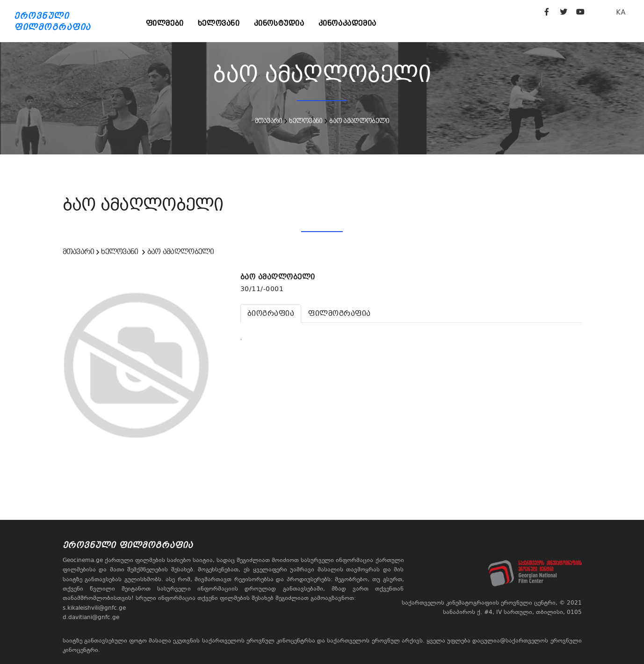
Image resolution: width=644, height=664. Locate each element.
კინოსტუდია (279, 23)
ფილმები (165, 23)
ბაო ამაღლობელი (359, 121)
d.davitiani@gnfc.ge (91, 617)
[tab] (271, 314)
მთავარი (269, 121)
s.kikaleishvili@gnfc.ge (94, 608)
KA (621, 12)
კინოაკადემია (347, 23)
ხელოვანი (219, 23)
